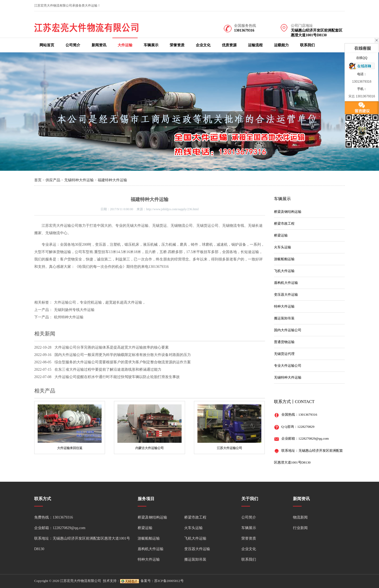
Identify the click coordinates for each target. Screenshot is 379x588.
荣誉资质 (177, 45)
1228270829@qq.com (314, 438)
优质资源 (229, 45)
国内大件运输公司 (288, 330)
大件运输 (125, 45)
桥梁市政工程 (284, 223)
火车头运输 (283, 247)
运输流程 (255, 45)
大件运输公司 (67, 226)
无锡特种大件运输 (79, 180)
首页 (38, 180)
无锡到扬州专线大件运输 (74, 310)
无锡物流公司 (182, 226)
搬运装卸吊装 (284, 318)
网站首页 (47, 45)
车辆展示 (151, 45)
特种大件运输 (284, 306)
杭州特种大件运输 (69, 317)
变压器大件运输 (286, 295)
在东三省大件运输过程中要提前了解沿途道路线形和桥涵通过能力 (108, 370)
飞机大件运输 (284, 271)
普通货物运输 (284, 342)
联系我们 (307, 45)
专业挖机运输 (91, 302)
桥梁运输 (281, 235)
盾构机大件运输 (286, 283)
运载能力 (281, 45)
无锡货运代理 (284, 354)
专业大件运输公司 (288, 366)
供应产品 (53, 180)
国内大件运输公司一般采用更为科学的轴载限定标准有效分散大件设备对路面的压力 (123, 355)
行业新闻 (300, 528)
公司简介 (73, 45)
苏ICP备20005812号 (169, 581)
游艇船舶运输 (284, 259)
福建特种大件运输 (112, 180)
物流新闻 (300, 517)
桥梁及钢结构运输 (288, 212)
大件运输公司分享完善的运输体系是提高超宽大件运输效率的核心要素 (112, 347)
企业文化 (203, 45)
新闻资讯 (99, 45)
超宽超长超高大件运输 (124, 302)
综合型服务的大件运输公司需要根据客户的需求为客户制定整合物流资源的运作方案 (123, 362)
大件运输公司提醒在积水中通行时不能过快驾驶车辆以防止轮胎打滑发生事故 (117, 377)
